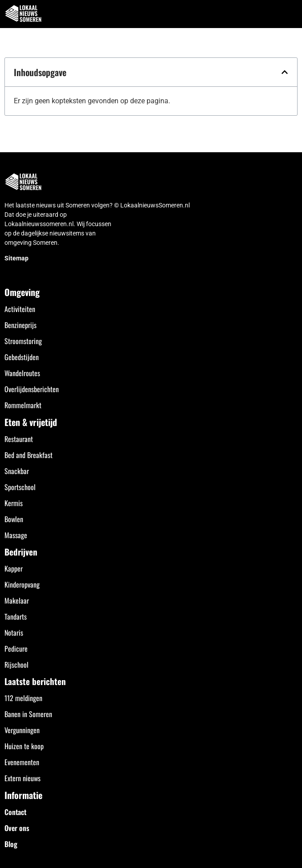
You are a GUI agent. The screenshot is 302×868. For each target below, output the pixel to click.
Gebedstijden (22, 357)
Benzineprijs (20, 325)
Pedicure (16, 649)
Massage (16, 535)
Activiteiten (20, 309)
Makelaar (17, 600)
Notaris (14, 633)
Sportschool (20, 487)
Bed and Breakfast (29, 455)
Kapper (14, 568)
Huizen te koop (24, 746)
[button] (290, 14)
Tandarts (16, 617)
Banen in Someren (28, 714)
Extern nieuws (22, 778)
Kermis (14, 503)
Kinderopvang (22, 584)
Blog (11, 844)
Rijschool (16, 665)
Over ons (17, 828)
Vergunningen (22, 730)
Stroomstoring (23, 341)
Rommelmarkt (23, 405)
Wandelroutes (22, 373)
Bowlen (14, 519)
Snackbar (17, 471)
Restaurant (19, 439)
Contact (15, 812)
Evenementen (22, 762)
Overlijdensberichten (32, 389)
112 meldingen (23, 698)
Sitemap (16, 258)
